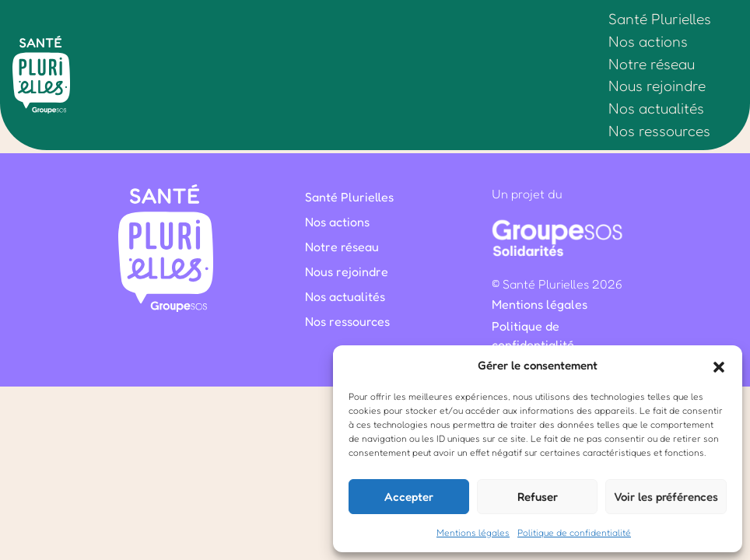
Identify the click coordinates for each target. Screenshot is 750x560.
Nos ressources (659, 131)
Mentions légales (473, 532)
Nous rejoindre (657, 86)
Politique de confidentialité (574, 532)
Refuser (538, 497)
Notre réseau (652, 64)
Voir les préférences (666, 497)
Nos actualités (656, 108)
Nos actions (648, 41)
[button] (719, 366)
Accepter (409, 497)
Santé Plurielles (660, 19)
